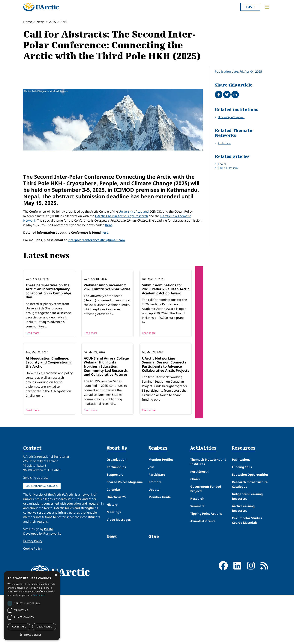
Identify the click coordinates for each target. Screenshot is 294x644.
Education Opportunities (250, 524)
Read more (33, 357)
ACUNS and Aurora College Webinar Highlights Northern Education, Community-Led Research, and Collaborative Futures (106, 415)
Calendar (113, 539)
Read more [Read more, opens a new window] (39, 595)
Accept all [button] (19, 627)
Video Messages (119, 569)
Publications (241, 509)
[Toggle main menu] (267, 7)
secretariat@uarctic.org (42, 535)
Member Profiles (161, 509)
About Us (117, 497)
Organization (117, 509)
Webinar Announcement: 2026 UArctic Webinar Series (107, 312)
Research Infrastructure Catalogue (250, 533)
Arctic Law (224, 143)
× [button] (56, 575)
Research (197, 548)
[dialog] (32, 606)
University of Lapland (134, 211)
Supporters (115, 524)
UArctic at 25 (116, 546)
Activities (203, 497)
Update (154, 539)
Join (151, 516)
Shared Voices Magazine (125, 531)
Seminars (197, 555)
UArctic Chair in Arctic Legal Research (121, 216)
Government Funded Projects (206, 538)
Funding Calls (242, 516)
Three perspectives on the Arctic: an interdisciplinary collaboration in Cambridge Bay (48, 316)
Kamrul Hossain (228, 168)
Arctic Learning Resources (243, 557)
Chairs (222, 164)
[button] (32, 635)
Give (250, 7)
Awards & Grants (203, 570)
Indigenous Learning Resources (247, 545)
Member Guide (160, 546)
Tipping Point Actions (206, 563)
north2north (199, 521)
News (40, 22)
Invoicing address (36, 527)
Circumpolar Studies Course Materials (247, 570)
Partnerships (116, 516)
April (64, 22)
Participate (157, 524)
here (109, 225)
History (112, 554)
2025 (52, 22)
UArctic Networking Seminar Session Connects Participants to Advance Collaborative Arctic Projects (166, 413)
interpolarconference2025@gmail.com (96, 240)
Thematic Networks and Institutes (208, 511)
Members (158, 497)
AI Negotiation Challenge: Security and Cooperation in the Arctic (49, 411)
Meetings (114, 561)
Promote (155, 531)
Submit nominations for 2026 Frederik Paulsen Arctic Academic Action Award (166, 314)
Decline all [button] (44, 627)
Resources (244, 497)
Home (28, 22)
